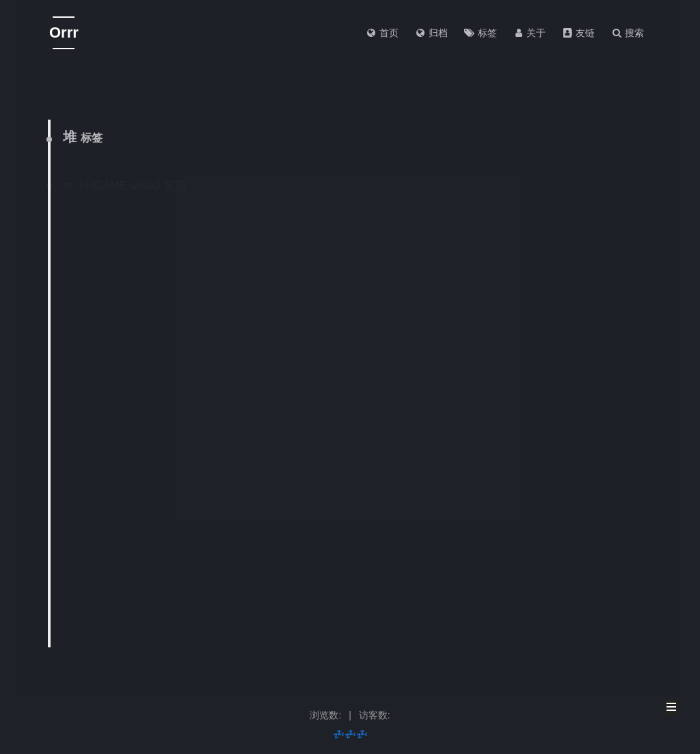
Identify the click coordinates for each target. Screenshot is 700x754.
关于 (530, 33)
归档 (431, 33)
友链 (578, 33)
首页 (382, 33)
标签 (481, 33)
